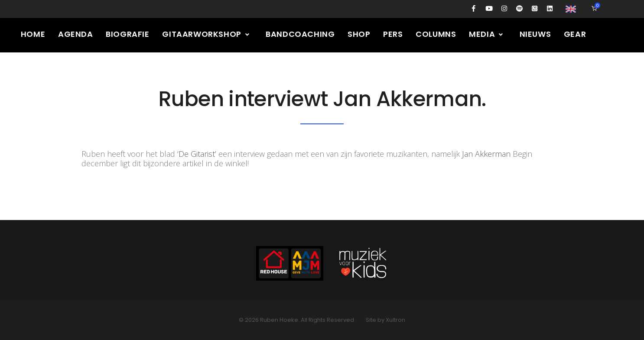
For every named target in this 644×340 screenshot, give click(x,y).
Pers (394, 34)
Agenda (76, 34)
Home (33, 34)
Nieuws (536, 34)
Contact (92, 69)
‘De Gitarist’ (197, 154)
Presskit (40, 69)
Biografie (128, 34)
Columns (437, 34)
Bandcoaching (301, 34)
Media (488, 34)
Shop (360, 34)
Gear (576, 34)
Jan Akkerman (486, 154)
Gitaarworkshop (207, 34)
